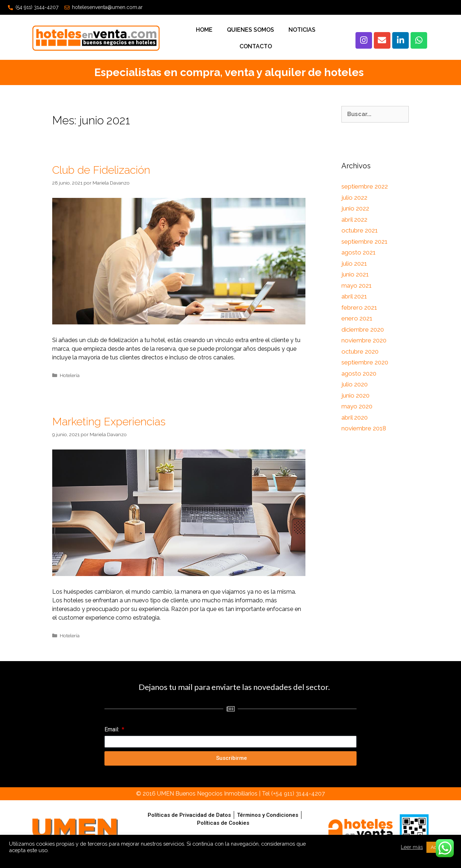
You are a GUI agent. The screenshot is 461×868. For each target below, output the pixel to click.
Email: (113, 729)
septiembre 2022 (365, 186)
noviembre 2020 (364, 340)
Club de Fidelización (101, 170)
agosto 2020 (359, 373)
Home (204, 30)
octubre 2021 (360, 230)
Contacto (256, 46)
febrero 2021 (359, 307)
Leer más (412, 847)
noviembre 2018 (364, 428)
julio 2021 (354, 263)
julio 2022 (354, 198)
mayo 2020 (357, 406)
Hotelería (70, 375)
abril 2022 (354, 220)
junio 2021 (355, 274)
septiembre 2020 (365, 362)
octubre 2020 (360, 351)
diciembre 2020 (363, 329)
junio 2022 (355, 208)
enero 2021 (357, 318)
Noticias (302, 30)
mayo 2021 (357, 285)
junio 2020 (355, 395)
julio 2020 (355, 384)
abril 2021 (354, 296)
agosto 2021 (359, 252)
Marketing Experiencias (109, 422)
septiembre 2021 (364, 242)
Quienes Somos (250, 30)
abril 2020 (355, 417)
